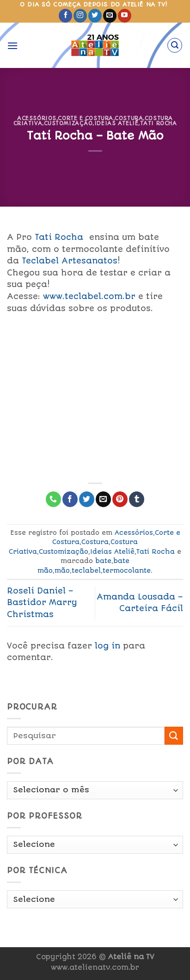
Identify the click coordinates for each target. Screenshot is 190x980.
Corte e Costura (85, 118)
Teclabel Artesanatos (70, 261)
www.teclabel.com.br (89, 296)
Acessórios (37, 118)
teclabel (86, 570)
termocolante (127, 570)
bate (103, 561)
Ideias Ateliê (116, 123)
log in (107, 646)
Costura (129, 118)
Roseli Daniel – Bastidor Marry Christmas (42, 603)
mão (62, 570)
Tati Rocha (159, 123)
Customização (68, 123)
